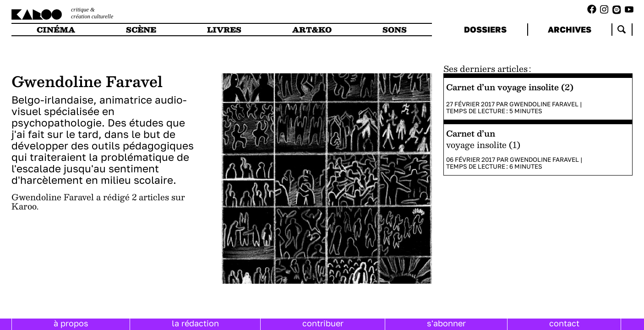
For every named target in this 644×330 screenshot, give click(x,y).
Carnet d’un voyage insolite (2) (510, 87)
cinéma (56, 30)
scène (141, 30)
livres (224, 30)
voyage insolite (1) (483, 145)
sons (395, 30)
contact (564, 323)
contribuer (323, 323)
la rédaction (195, 323)
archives (570, 29)
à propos (71, 323)
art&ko (312, 30)
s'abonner (446, 323)
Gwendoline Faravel (544, 104)
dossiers (485, 29)
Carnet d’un (471, 133)
